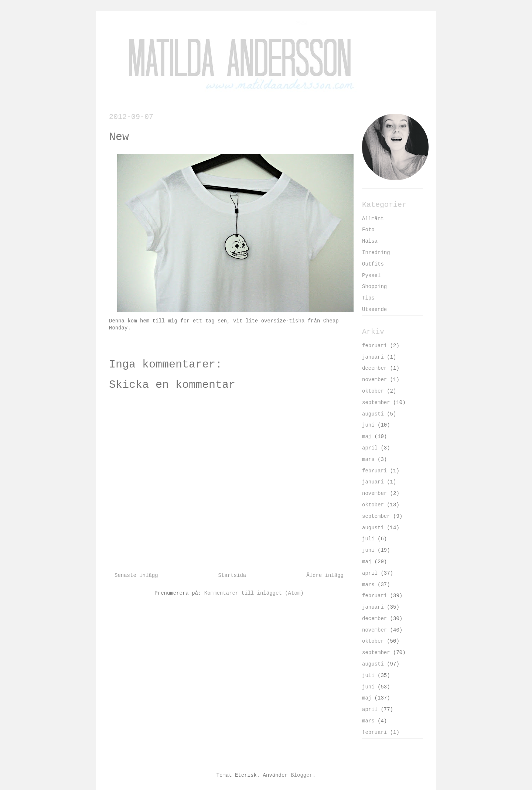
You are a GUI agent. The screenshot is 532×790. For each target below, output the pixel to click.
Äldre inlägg (325, 575)
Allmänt (373, 219)
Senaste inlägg (136, 575)
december (374, 368)
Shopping (374, 287)
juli (368, 539)
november (374, 380)
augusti (373, 414)
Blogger (302, 775)
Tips (368, 298)
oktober (373, 391)
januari (373, 357)
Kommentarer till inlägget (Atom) (254, 593)
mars (368, 459)
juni (368, 425)
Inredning (376, 253)
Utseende (374, 309)
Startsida (232, 575)
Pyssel (371, 276)
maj (367, 437)
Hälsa (370, 241)
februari (374, 346)
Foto (368, 230)
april (370, 448)
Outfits (373, 264)
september (376, 403)
